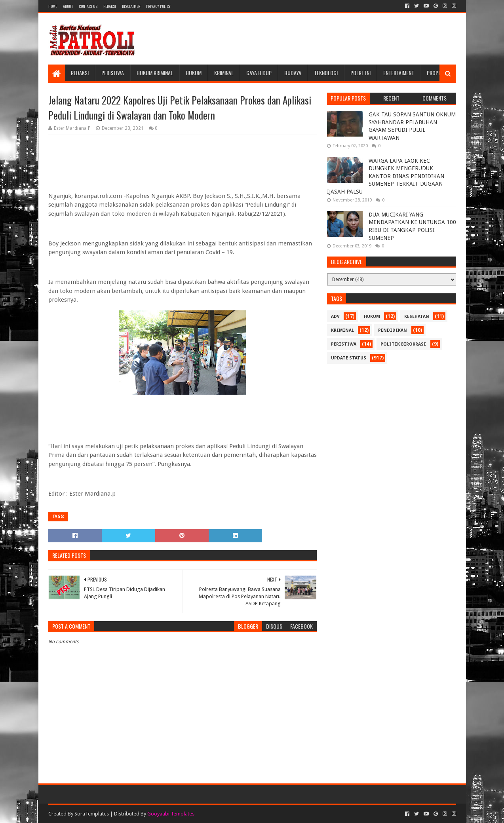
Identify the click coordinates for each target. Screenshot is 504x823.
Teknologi (326, 73)
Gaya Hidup (259, 73)
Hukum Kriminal (155, 73)
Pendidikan (393, 330)
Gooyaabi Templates (171, 814)
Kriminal (224, 73)
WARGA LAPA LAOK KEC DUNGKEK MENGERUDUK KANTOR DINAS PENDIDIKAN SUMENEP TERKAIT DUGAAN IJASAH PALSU (386, 176)
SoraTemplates (92, 814)
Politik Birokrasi (403, 344)
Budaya (293, 73)
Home (53, 6)
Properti (437, 73)
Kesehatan (417, 316)
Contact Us (88, 6)
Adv (335, 316)
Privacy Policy (158, 6)
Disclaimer (131, 6)
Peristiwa (113, 73)
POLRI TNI (360, 73)
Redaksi (110, 6)
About (68, 6)
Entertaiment (399, 73)
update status (349, 358)
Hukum (194, 73)
